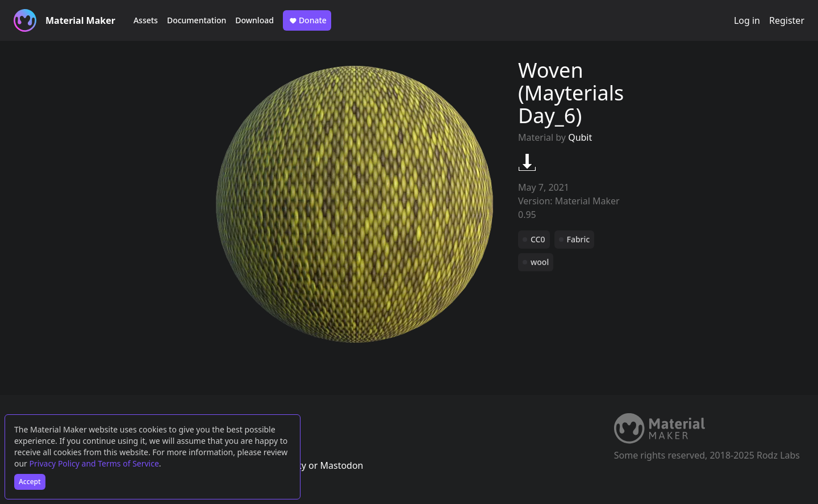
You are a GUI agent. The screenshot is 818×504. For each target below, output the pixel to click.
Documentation (197, 20)
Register (787, 20)
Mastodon (341, 465)
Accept (30, 482)
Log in (747, 20)
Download (254, 20)
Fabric (579, 239)
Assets (146, 20)
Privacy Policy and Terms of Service (94, 463)
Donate (307, 20)
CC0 (538, 239)
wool (540, 262)
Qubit (580, 137)
